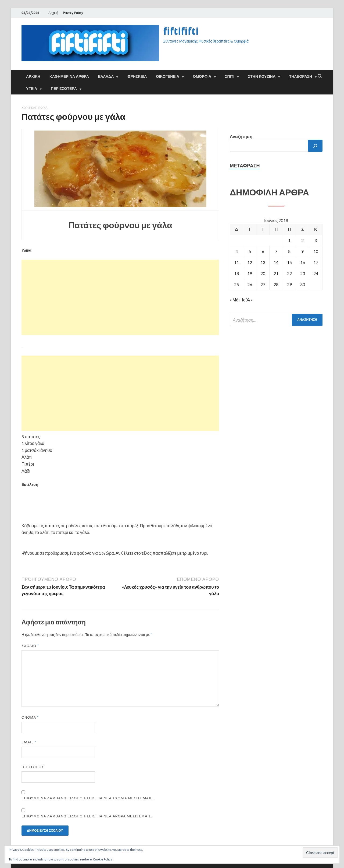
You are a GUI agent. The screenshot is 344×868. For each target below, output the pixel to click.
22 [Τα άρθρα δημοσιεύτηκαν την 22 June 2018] (289, 273)
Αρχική (53, 13)
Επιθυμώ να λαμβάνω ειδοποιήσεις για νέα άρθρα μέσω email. (87, 816)
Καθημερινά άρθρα (69, 76)
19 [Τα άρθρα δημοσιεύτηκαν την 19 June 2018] (250, 273)
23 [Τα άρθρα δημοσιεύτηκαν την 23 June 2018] (303, 273)
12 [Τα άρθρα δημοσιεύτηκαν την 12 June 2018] (250, 262)
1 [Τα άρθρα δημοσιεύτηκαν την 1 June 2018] (289, 240)
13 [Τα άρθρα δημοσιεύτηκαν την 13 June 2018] (263, 262)
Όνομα (30, 717)
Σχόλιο (30, 646)
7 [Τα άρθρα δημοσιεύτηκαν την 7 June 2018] (276, 251)
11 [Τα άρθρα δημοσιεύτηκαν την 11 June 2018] (236, 262)
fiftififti (181, 31)
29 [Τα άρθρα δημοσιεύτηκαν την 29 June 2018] (289, 284)
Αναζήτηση (241, 136)
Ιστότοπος (33, 767)
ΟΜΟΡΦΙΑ (202, 76)
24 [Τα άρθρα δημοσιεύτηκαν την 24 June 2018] (316, 273)
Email (29, 742)
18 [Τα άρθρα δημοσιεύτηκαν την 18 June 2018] (236, 273)
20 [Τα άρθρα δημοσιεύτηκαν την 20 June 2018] (263, 273)
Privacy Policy (73, 13)
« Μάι (235, 300)
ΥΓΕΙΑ (32, 89)
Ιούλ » (247, 300)
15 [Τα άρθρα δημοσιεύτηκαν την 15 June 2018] (289, 262)
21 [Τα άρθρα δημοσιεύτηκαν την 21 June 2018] (276, 273)
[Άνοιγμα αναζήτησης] (320, 76)
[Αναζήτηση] (315, 146)
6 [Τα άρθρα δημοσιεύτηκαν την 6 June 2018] (263, 251)
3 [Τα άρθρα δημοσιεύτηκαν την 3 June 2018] (316, 240)
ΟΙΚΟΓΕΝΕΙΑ (167, 76)
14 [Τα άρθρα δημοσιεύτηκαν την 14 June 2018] (276, 262)
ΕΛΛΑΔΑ (106, 76)
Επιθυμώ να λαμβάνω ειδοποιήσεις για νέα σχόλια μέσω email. (87, 798)
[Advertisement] (120, 297)
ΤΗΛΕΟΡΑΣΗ (301, 76)
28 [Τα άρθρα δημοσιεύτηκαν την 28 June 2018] (276, 284)
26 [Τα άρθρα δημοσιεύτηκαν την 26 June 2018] (250, 284)
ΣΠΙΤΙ (230, 76)
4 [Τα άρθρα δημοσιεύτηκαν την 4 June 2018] (237, 251)
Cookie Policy (103, 859)
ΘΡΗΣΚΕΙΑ (137, 76)
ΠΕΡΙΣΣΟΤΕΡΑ (64, 89)
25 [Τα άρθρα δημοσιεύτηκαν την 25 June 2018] (236, 284)
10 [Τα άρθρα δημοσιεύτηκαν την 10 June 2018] (316, 251)
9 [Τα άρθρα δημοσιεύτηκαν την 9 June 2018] (302, 251)
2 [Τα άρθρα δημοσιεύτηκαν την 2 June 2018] (302, 240)
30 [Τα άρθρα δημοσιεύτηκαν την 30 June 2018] (303, 284)
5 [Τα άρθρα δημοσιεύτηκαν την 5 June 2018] (250, 251)
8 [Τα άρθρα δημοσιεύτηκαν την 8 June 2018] (289, 251)
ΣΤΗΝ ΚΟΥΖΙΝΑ (262, 76)
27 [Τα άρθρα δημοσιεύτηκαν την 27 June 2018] (263, 284)
